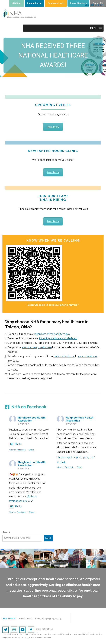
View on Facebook (17, 450)
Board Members (78, 3)
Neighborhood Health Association (32, 419)
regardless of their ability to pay (52, 334)
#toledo (62, 462)
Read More (53, 127)
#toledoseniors (18, 501)
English (89, 5)
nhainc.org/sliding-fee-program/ (76, 457)
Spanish (99, 5)
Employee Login (56, 3)
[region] (53, 55)
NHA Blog (17, 3)
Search (6, 532)
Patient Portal (34, 3)
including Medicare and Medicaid (58, 338)
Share (31, 450)
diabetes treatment (64, 356)
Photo (15, 444)
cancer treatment (88, 356)
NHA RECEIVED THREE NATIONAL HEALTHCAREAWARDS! (53, 55)
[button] (94, 28)
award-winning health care (37, 347)
